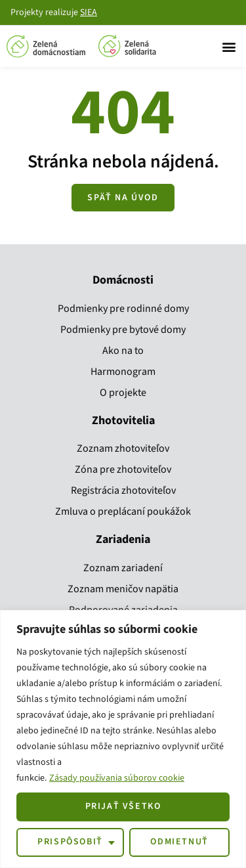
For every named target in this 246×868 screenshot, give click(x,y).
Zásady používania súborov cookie (117, 778)
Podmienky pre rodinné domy (123, 309)
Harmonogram (123, 372)
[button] (229, 46)
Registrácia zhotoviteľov (123, 490)
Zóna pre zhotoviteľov (123, 469)
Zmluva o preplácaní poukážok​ (123, 511)
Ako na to (123, 351)
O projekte (123, 393)
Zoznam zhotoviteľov (123, 448)
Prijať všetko (123, 806)
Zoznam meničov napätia (123, 589)
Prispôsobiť (70, 842)
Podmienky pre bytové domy (123, 330)
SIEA (89, 12)
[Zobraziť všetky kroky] (123, 198)
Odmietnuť (179, 842)
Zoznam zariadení (123, 568)
